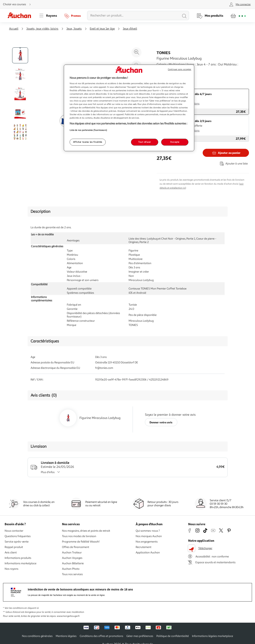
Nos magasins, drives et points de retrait (86, 531)
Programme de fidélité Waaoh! (81, 542)
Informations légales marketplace (213, 636)
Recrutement (144, 547)
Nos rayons (11, 569)
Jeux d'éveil (130, 29)
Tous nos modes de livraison (79, 536)
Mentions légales (66, 636)
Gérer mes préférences (140, 636)
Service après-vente (17, 542)
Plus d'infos (52, 472)
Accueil (14, 29)
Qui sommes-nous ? (148, 531)
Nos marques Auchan (149, 536)
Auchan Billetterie (73, 563)
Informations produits (18, 558)
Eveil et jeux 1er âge (102, 29)
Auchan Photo (71, 569)
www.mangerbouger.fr (68, 616)
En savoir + (164, 74)
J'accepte (175, 142)
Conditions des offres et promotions (101, 636)
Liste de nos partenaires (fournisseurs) (88, 130)
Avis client (11, 553)
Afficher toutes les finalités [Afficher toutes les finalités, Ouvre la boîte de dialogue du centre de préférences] (88, 142)
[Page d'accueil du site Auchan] (21, 16)
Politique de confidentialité (173, 636)
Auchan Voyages (72, 558)
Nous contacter (14, 531)
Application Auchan (148, 553)
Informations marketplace (21, 563)
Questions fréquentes (18, 536)
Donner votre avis (161, 422)
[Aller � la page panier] (238, 16)
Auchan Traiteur (72, 553)
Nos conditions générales (37, 636)
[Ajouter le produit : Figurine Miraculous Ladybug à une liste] (233, 164)
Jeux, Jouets (74, 29)
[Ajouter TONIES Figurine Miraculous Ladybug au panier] (226, 153)
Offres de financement (76, 547)
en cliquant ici (32, 608)
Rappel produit (14, 547)
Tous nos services (72, 574)
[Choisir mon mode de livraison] (19, 4)
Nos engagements (147, 542)
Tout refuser (145, 142)
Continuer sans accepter (180, 69)
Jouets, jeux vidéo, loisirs (42, 29)
